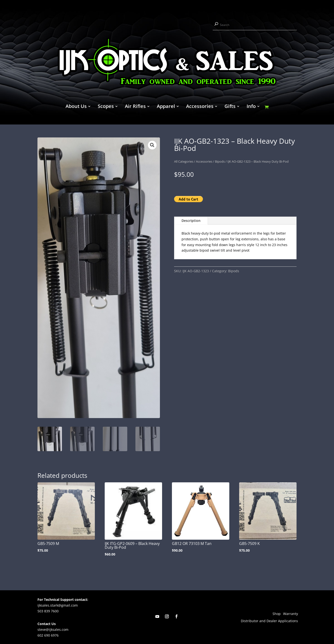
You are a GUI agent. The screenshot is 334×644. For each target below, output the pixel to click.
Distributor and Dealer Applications (269, 621)
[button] (152, 145)
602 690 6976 (48, 635)
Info (251, 107)
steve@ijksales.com (53, 629)
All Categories (184, 161)
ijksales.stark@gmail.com (58, 605)
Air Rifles (135, 107)
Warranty (291, 614)
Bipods (220, 161)
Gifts (230, 107)
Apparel (166, 107)
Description (191, 221)
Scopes (106, 107)
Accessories (200, 107)
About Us (76, 107)
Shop (277, 614)
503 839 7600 (48, 610)
